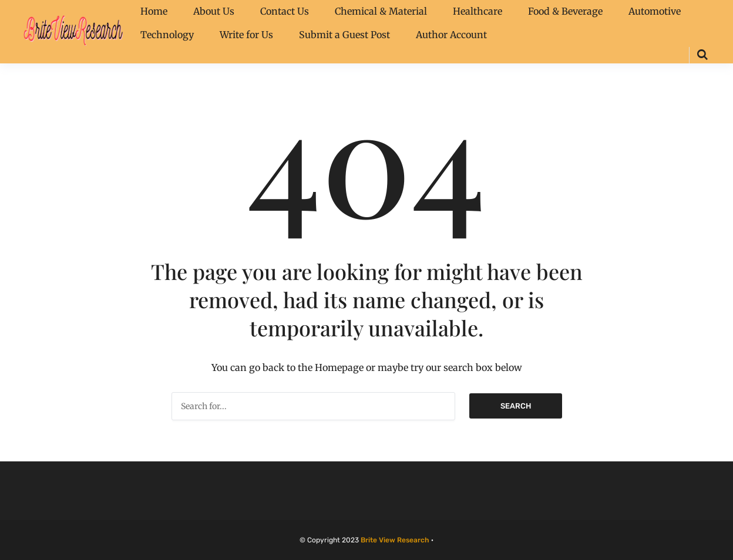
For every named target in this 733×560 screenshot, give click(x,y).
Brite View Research (395, 540)
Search (516, 406)
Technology (167, 35)
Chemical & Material (381, 11)
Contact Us (285, 11)
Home (154, 11)
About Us (214, 11)
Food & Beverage (565, 11)
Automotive (655, 11)
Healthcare (478, 11)
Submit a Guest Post (344, 35)
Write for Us (246, 35)
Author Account (451, 35)
